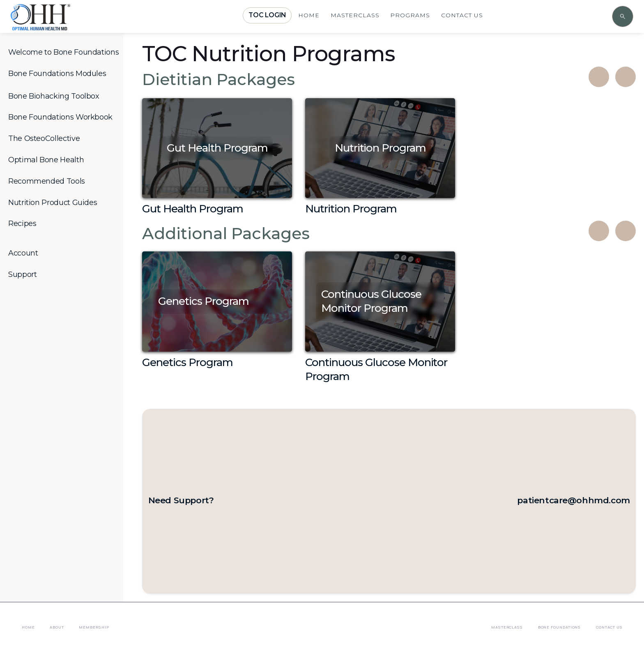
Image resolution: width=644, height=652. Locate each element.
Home (28, 627)
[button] (65, 52)
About (57, 627)
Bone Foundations (560, 627)
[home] (64, 25)
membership (94, 627)
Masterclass (507, 627)
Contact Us (609, 627)
